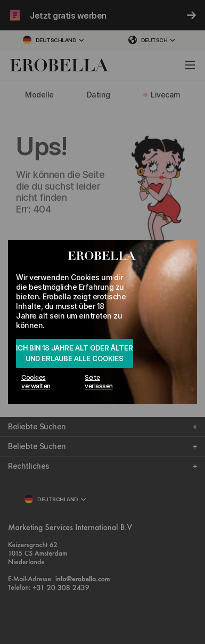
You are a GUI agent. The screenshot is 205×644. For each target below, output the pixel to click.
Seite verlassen (99, 382)
